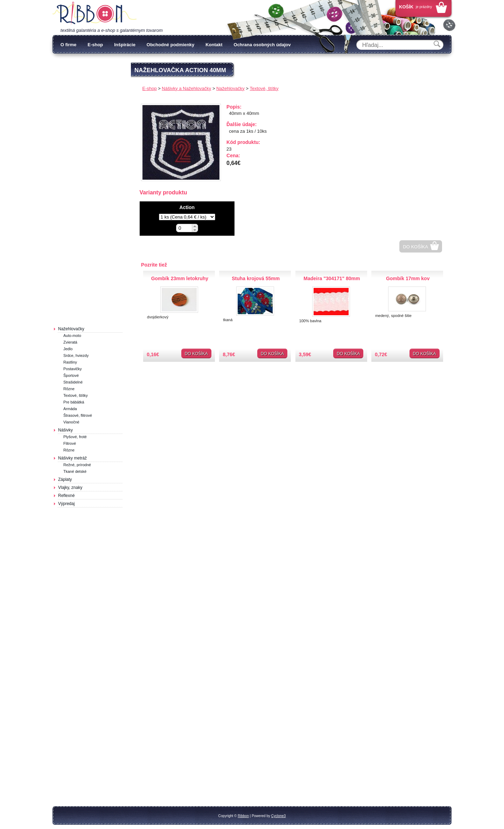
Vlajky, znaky (70, 488)
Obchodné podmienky (171, 45)
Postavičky (73, 369)
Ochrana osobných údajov (262, 45)
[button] (195, 226)
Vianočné (71, 422)
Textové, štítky (76, 395)
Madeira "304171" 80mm (332, 278)
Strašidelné (73, 382)
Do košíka (415, 247)
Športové (71, 375)
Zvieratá (70, 342)
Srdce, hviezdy (76, 355)
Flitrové (70, 443)
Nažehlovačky (71, 329)
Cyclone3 (279, 816)
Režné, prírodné (77, 465)
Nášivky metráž (72, 458)
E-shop (95, 45)
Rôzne (69, 389)
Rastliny (70, 362)
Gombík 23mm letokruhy (180, 278)
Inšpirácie (125, 45)
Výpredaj (66, 504)
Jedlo (68, 349)
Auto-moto (72, 336)
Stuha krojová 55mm (256, 278)
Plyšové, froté (75, 437)
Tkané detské (75, 471)
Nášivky (65, 430)
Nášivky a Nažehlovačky (186, 88)
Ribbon (243, 816)
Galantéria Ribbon (94, 14)
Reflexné (66, 496)
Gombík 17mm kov (408, 278)
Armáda (70, 409)
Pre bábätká (74, 402)
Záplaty (65, 479)
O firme (69, 45)
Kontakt (214, 45)
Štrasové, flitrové (78, 415)
